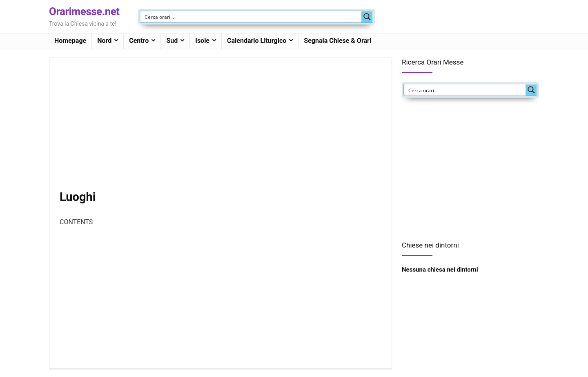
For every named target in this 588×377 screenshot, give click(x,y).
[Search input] (251, 17)
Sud (172, 41)
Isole (202, 41)
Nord (104, 41)
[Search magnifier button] (367, 17)
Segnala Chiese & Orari (337, 41)
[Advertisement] (220, 129)
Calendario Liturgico (257, 41)
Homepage (70, 41)
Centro (139, 41)
